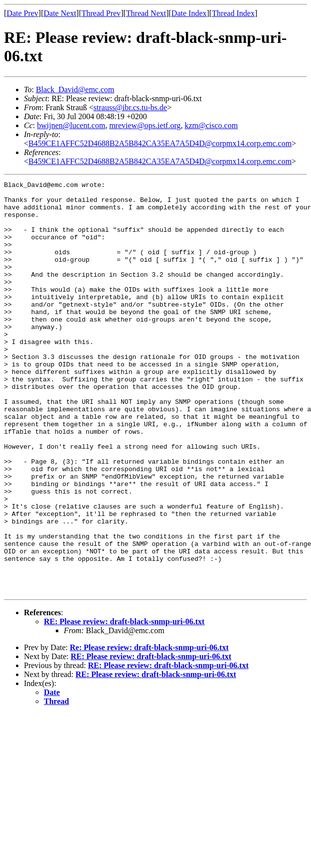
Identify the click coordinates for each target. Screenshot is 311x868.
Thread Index (233, 13)
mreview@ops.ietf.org (145, 125)
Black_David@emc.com (75, 89)
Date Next (60, 13)
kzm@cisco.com (211, 125)
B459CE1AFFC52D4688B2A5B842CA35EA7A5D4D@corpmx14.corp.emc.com (160, 143)
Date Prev (22, 13)
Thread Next (146, 13)
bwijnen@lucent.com (71, 125)
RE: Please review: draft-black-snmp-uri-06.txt (124, 704)
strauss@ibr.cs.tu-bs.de (131, 107)
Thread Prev (101, 13)
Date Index (189, 13)
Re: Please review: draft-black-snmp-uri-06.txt (149, 730)
